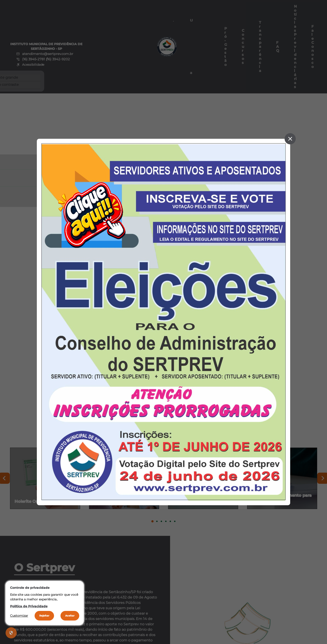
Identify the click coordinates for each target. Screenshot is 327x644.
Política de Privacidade (29, 606)
